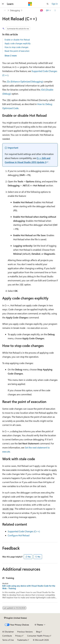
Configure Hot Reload (19, 535)
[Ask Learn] (42, 10)
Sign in (55, 4)
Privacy (18, 636)
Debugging (15, 10)
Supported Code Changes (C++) (24, 531)
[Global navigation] (3, 4)
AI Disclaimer (8, 632)
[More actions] (55, 10)
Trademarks (22, 640)
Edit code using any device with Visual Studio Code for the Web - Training (29, 587)
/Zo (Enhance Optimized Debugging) (25, 81)
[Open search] (48, 4)
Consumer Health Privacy (38, 636)
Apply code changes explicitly (18, 43)
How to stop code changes (16, 47)
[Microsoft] (30, 4)
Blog (38, 632)
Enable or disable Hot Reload (17, 40)
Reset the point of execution (17, 51)
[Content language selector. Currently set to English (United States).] (15, 618)
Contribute (7, 636)
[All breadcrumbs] (5, 10)
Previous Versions (25, 632)
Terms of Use (8, 640)
